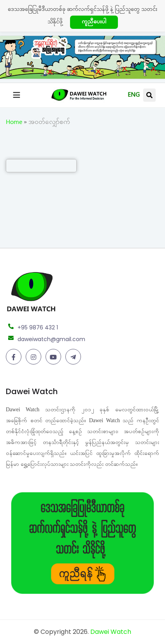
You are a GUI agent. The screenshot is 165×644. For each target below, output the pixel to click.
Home (14, 123)
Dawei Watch (111, 632)
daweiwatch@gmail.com (51, 339)
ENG (134, 96)
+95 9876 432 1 (38, 327)
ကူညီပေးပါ (94, 23)
